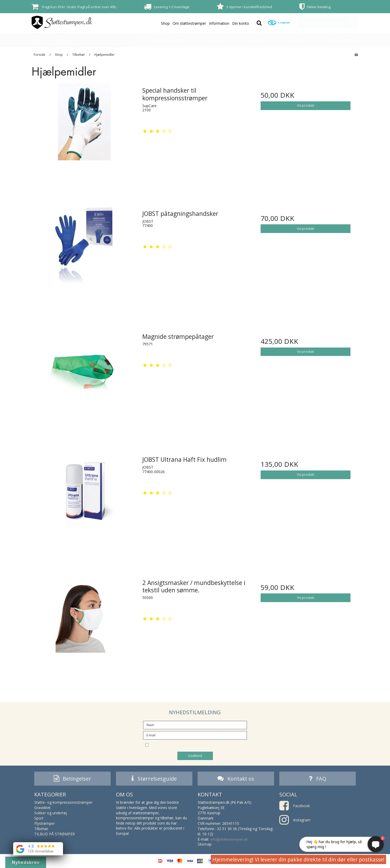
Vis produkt (306, 105)
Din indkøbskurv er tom (330, 22)
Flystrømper (255, 40)
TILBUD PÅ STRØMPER (344, 40)
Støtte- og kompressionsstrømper (58, 40)
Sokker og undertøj (169, 40)
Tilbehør (297, 40)
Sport (215, 40)
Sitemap (205, 845)
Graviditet (118, 40)
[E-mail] (195, 735)
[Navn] (195, 725)
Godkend (195, 756)
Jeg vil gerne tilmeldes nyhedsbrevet (199, 745)
